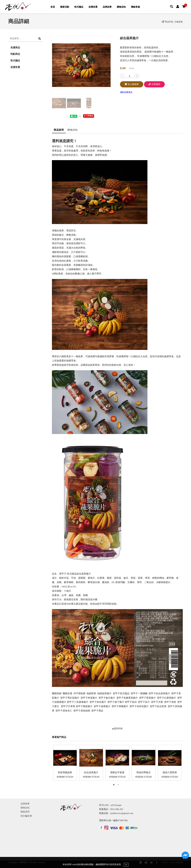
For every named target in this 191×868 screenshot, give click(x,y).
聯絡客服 (135, 7)
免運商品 (15, 48)
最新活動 (65, 7)
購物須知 (121, 7)
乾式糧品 (79, 7)
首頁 (53, 7)
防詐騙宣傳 (26, 816)
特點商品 (15, 54)
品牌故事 (107, 7)
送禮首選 (93, 7)
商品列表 (168, 22)
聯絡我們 (25, 812)
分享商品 (89, 116)
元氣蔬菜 (179, 22)
